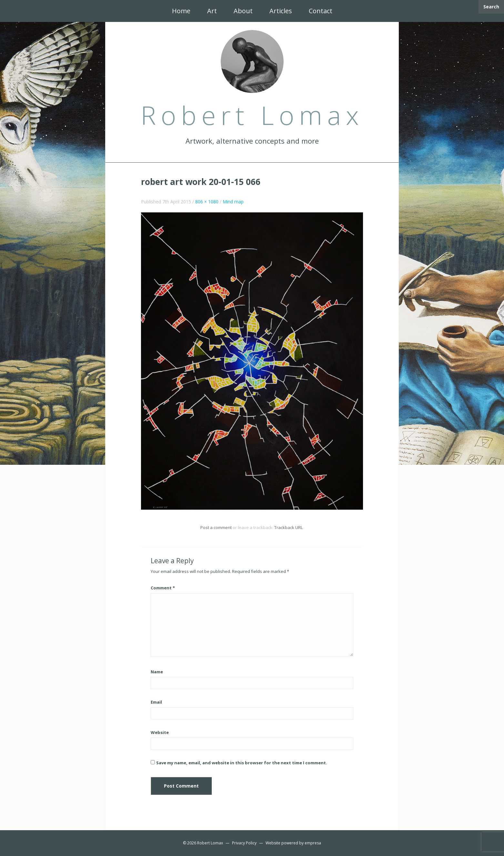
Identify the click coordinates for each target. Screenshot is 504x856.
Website (160, 732)
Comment (163, 588)
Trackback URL (288, 527)
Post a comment (216, 527)
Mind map (233, 202)
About (243, 11)
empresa (313, 843)
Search (491, 7)
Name (157, 672)
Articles (281, 11)
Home (181, 11)
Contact (321, 11)
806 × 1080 (207, 202)
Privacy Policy (244, 843)
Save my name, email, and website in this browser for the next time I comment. (242, 763)
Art (212, 11)
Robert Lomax (210, 843)
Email (156, 702)
